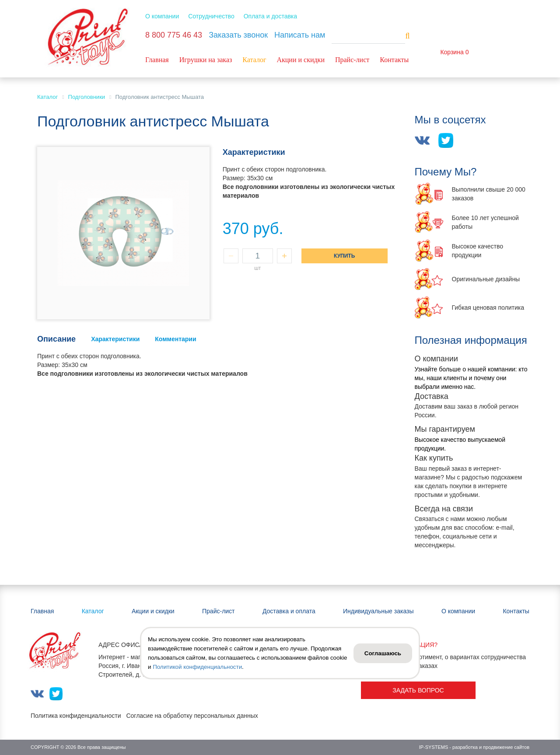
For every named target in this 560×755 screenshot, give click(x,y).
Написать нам (300, 35)
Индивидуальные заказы (378, 611)
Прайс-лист (352, 60)
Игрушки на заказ (206, 60)
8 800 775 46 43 (174, 35)
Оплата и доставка (270, 16)
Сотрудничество (211, 16)
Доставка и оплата (289, 611)
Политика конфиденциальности (76, 716)
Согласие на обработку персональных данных (192, 716)
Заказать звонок (238, 35)
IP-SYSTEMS (434, 747)
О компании (162, 16)
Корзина (452, 52)
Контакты (394, 60)
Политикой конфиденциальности (197, 667)
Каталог (254, 60)
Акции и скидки (301, 60)
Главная (157, 60)
